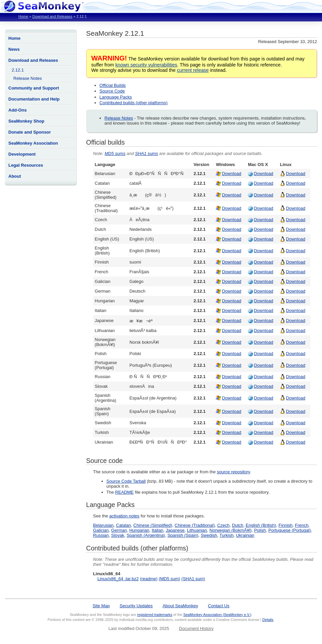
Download (231, 174)
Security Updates (136, 606)
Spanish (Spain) (183, 535)
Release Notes (28, 78)
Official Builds (113, 85)
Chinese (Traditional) (195, 525)
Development (22, 154)
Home (23, 16)
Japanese (175, 530)
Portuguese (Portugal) (289, 530)
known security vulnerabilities (146, 65)
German (119, 530)
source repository (233, 472)
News (14, 49)
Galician (101, 530)
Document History (196, 628)
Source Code (112, 91)
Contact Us (219, 606)
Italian (157, 530)
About (15, 176)
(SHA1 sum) (193, 579)
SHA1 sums (146, 153)
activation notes (124, 516)
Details (268, 620)
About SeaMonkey (180, 606)
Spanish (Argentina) (146, 535)
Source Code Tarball (126, 481)
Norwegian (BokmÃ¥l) (230, 530)
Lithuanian (197, 530)
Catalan (123, 525)
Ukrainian (245, 535)
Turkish (226, 535)
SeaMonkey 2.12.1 (115, 33)
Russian (101, 535)
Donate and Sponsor (30, 132)
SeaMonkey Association (33, 143)
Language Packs (116, 97)
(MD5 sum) (169, 579)
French (302, 525)
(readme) (149, 579)
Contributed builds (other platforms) (134, 103)
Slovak (118, 535)
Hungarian (139, 530)
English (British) (261, 525)
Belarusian (103, 525)
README (125, 492)
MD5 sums (115, 153)
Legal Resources (26, 165)
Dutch (237, 525)
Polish (260, 530)
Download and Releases (52, 16)
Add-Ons (18, 110)
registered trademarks (154, 615)
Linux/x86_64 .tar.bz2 (118, 579)
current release (193, 70)
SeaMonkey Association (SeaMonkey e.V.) (217, 615)
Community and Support (34, 88)
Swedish (209, 535)
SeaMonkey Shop (26, 121)
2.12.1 (18, 70)
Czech (223, 525)
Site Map (101, 606)
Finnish (286, 525)
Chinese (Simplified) (153, 525)
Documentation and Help (34, 99)
